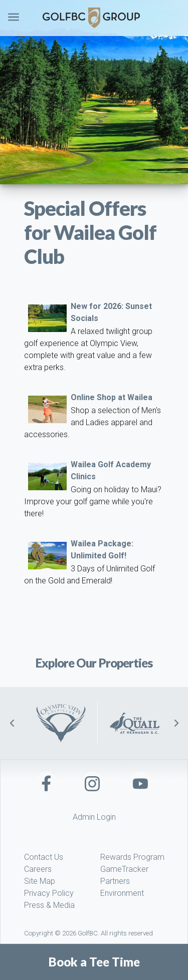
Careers (38, 869)
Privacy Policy (49, 893)
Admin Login (94, 817)
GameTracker (124, 869)
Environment (122, 893)
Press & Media (49, 905)
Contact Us (44, 857)
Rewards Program (132, 857)
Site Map (40, 881)
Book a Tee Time (94, 962)
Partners (115, 881)
